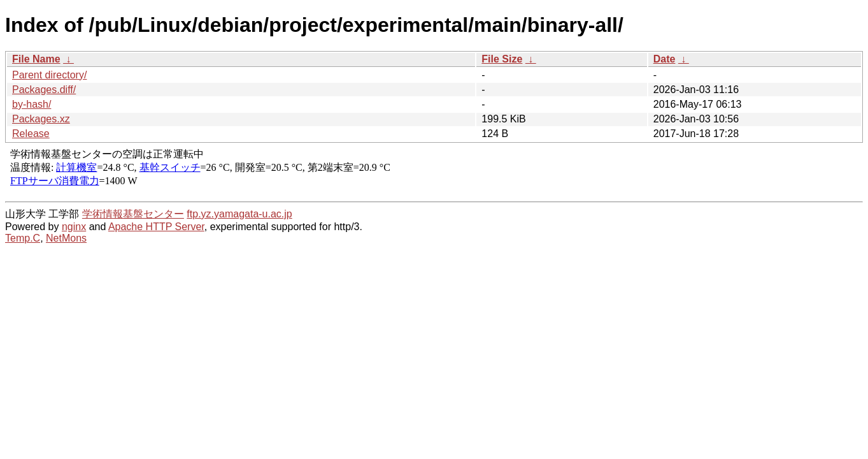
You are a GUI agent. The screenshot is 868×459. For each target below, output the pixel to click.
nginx (74, 227)
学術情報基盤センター (133, 214)
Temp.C (23, 238)
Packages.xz (41, 119)
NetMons (66, 238)
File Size (502, 59)
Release (31, 134)
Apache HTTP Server (156, 227)
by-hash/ (32, 104)
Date (665, 59)
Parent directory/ (49, 75)
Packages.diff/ (44, 90)
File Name (36, 59)
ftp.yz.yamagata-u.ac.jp (239, 214)
